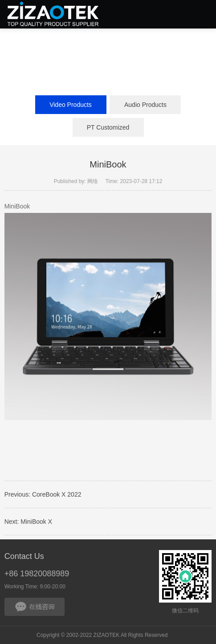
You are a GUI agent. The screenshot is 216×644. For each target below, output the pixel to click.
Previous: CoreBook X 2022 (43, 495)
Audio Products (145, 105)
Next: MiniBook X (28, 522)
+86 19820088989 (37, 574)
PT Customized (108, 127)
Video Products (71, 105)
